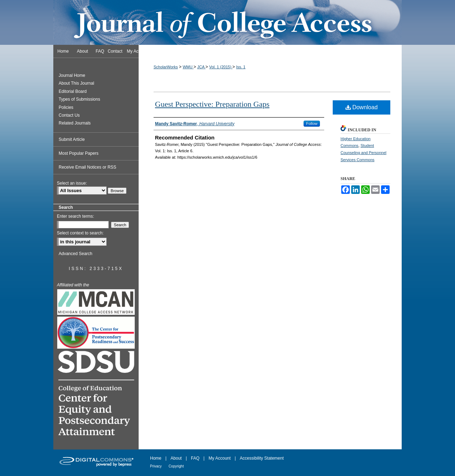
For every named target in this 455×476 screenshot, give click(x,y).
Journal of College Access (227, 22)
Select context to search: (80, 233)
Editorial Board (73, 91)
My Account (220, 458)
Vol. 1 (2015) (221, 67)
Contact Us (69, 115)
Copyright (176, 466)
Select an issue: (72, 183)
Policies (66, 107)
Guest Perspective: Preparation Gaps (212, 104)
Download (362, 107)
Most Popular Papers (79, 153)
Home (156, 458)
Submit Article (72, 139)
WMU (188, 67)
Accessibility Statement (262, 458)
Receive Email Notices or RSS (87, 167)
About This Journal (76, 83)
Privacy (156, 466)
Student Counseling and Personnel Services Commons (363, 153)
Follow (312, 123)
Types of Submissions (79, 99)
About (176, 458)
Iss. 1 (241, 67)
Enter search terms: (76, 216)
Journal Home (72, 75)
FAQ (195, 458)
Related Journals (75, 123)
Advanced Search (76, 254)
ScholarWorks (166, 67)
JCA (201, 67)
